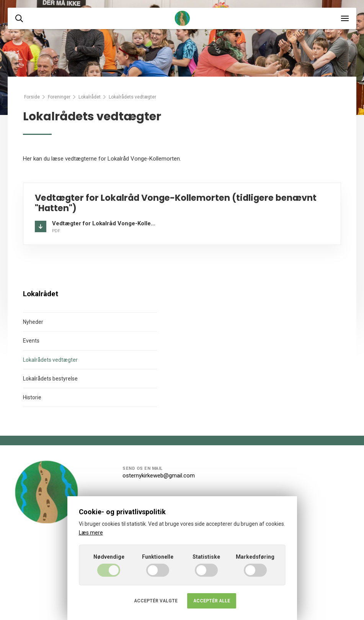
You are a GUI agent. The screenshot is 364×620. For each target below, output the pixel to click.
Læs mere (91, 533)
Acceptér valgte (156, 601)
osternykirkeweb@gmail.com (159, 476)
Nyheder (33, 322)
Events (31, 341)
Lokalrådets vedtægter (50, 360)
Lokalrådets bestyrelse (50, 379)
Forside (32, 97)
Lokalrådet (90, 97)
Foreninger (59, 97)
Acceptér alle (212, 601)
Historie (32, 397)
